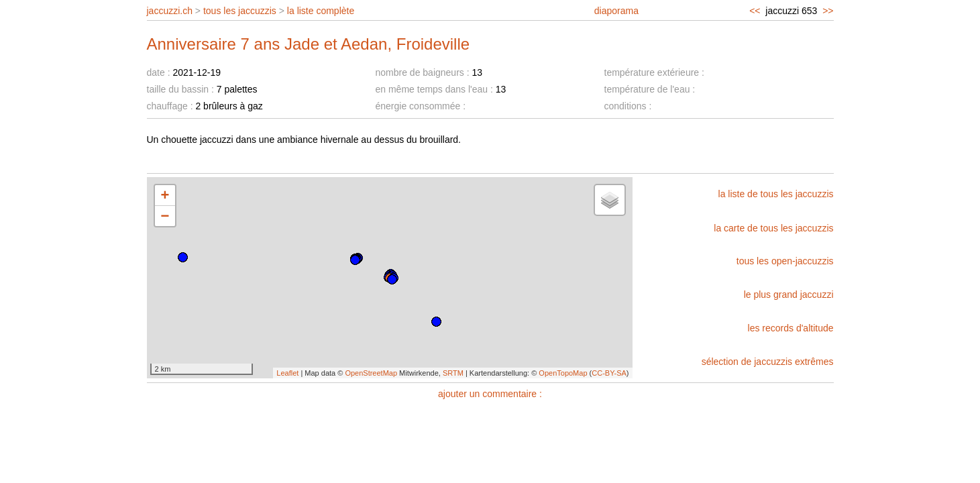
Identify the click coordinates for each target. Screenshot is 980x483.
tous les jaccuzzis (240, 11)
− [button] (165, 216)
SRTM (453, 373)
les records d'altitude (791, 328)
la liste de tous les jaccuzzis (776, 194)
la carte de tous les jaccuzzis (773, 228)
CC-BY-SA (609, 373)
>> (828, 11)
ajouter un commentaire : (490, 394)
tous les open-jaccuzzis (785, 261)
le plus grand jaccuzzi (789, 294)
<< (755, 11)
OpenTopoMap (563, 373)
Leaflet (287, 373)
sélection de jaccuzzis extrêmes (768, 362)
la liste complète (321, 11)
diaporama (616, 11)
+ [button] (165, 195)
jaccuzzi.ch (170, 11)
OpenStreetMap (371, 373)
